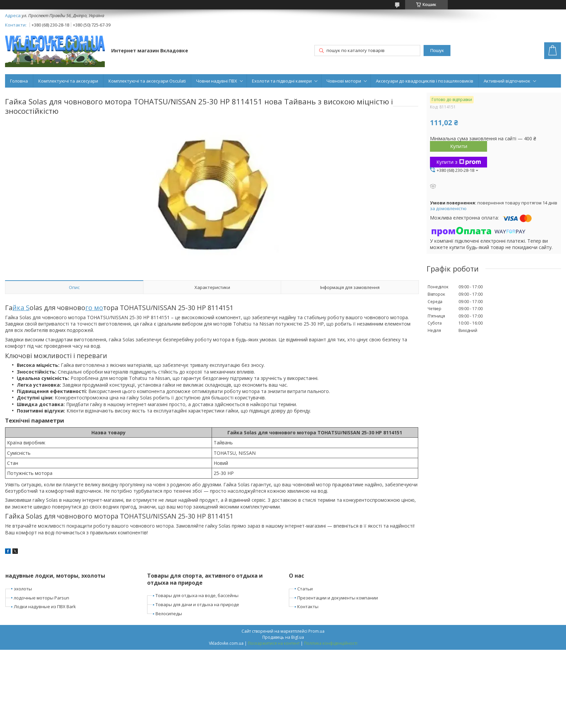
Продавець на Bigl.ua (283, 637)
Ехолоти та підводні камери (282, 81)
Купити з (459, 162)
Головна (19, 81)
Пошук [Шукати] (437, 51)
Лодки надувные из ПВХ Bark (45, 606)
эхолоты (23, 589)
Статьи (305, 589)
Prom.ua (316, 631)
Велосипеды (169, 614)
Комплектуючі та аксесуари (68, 81)
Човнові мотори (344, 81)
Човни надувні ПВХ (217, 81)
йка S (21, 308)
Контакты (308, 606)
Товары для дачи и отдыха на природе (197, 604)
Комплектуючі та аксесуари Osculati (147, 81)
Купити (459, 146)
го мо (94, 308)
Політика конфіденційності (331, 643)
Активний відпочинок (507, 81)
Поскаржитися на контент (274, 643)
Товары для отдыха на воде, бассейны (197, 595)
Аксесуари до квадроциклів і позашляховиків (425, 81)
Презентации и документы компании (338, 598)
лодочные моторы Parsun (41, 598)
